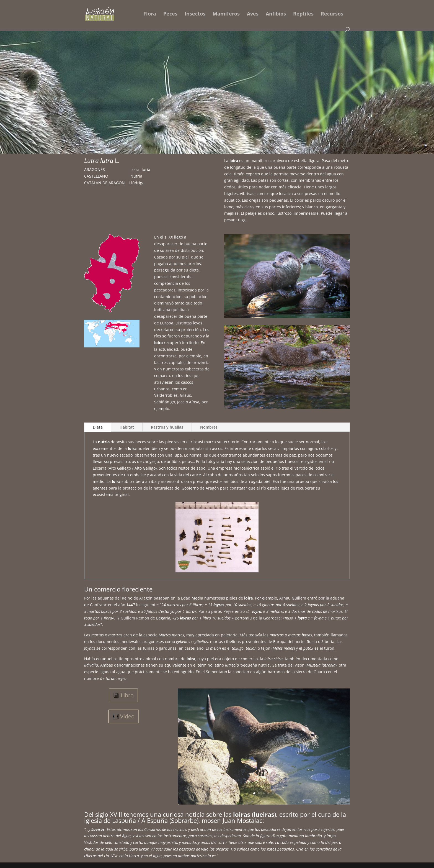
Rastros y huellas (167, 427)
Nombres (209, 427)
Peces (170, 14)
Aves (253, 14)
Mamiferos (226, 14)
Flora (150, 14)
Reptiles (303, 14)
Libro (127, 695)
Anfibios (276, 14)
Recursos (332, 14)
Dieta (98, 427)
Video (127, 716)
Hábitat (127, 427)
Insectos (195, 14)
